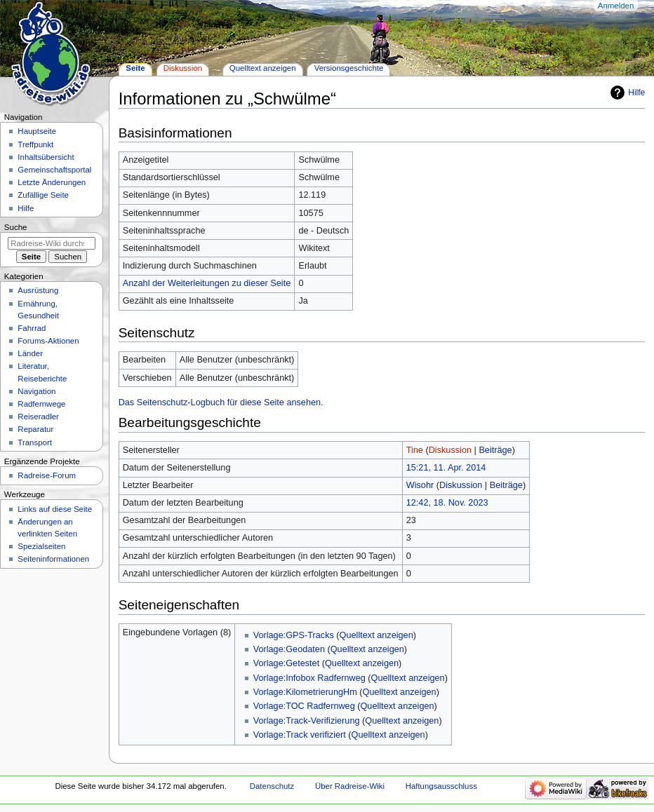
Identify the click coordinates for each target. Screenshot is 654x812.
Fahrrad (32, 328)
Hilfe (636, 93)
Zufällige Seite (43, 195)
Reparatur (35, 429)
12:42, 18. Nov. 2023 (447, 503)
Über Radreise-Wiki (350, 786)
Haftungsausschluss (441, 786)
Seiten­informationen (53, 559)
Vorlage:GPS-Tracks (294, 635)
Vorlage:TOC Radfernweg (304, 706)
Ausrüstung (38, 290)
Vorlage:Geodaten (289, 649)
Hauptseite (37, 131)
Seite (135, 68)
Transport (35, 442)
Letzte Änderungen (52, 182)
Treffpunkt (35, 144)
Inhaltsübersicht (46, 157)
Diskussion (450, 450)
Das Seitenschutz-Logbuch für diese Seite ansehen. (221, 402)
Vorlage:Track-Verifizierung (307, 721)
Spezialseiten (41, 546)
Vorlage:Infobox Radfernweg (309, 678)
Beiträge (495, 450)
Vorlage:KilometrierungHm (305, 692)
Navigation (36, 391)
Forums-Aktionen (48, 341)
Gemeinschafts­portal (54, 170)
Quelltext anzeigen (376, 635)
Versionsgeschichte (349, 68)
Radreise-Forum (47, 475)
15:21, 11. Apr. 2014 (446, 468)
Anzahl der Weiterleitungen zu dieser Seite (207, 283)
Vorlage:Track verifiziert (300, 735)
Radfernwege (41, 404)
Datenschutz (272, 786)
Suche (16, 227)
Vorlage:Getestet (287, 663)
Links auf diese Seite (55, 509)
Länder (30, 353)
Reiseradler (38, 417)
